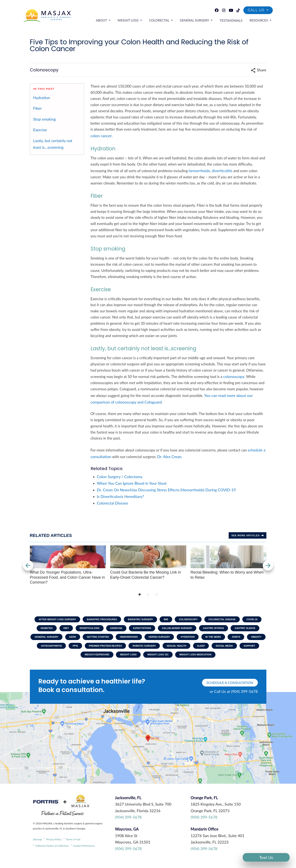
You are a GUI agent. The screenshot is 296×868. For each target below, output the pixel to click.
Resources (260, 20)
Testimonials (235, 20)
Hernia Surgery (214, 639)
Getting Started (147, 639)
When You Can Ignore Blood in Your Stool (132, 483)
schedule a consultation (230, 688)
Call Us (257, 11)
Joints (66, 649)
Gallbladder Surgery (209, 629)
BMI (179, 620)
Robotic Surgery (218, 649)
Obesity (88, 649)
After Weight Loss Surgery (61, 620)
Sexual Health (253, 649)
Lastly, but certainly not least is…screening (53, 144)
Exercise (40, 130)
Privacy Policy (54, 845)
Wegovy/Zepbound (130, 659)
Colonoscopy (204, 620)
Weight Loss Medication (237, 659)
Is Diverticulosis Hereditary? (121, 496)
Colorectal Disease (113, 503)
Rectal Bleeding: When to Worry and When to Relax (229, 562)
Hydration (42, 98)
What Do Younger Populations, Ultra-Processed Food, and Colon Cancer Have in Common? (68, 565)
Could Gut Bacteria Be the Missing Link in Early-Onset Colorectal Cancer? (148, 562)
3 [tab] (157, 594)
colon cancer (101, 136)
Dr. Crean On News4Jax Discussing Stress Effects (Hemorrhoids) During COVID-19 (166, 490)
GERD (119, 639)
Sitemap (38, 845)
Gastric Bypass (248, 629)
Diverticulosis (113, 629)
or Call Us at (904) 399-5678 (234, 697)
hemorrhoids (199, 171)
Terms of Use (73, 845)
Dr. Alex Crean (169, 457)
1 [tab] (140, 594)
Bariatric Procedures (110, 620)
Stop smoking (45, 119)
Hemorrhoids (181, 639)
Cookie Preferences (84, 851)
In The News (41, 649)
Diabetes (67, 629)
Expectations (171, 629)
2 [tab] (148, 594)
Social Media (71, 659)
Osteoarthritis (117, 649)
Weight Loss (141, 20)
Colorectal (169, 20)
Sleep (46, 659)
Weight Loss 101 (196, 659)
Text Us (266, 857)
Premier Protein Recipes (175, 649)
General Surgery (201, 20)
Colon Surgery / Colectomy (120, 477)
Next (266, 565)
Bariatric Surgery (151, 620)
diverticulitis (222, 171)
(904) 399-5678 (128, 823)
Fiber (38, 108)
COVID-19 (42, 629)
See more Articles (248, 535)
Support (98, 659)
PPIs (143, 649)
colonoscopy (234, 376)
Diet (88, 629)
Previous (30, 565)
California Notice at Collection (52, 851)
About (117, 20)
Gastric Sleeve (55, 639)
